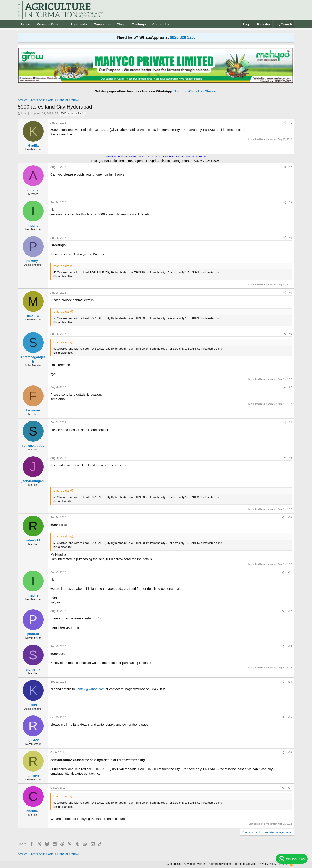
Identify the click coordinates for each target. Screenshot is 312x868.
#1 (290, 123)
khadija (26, 113)
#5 (290, 293)
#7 (290, 387)
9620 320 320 (182, 37)
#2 (290, 167)
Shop (121, 24)
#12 (290, 611)
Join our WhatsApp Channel (196, 91)
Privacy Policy (267, 864)
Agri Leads (79, 24)
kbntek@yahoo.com (90, 689)
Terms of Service (245, 864)
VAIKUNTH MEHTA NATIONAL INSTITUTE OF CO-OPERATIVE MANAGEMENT (156, 156)
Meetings (139, 24)
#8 (290, 423)
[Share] (285, 123)
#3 (290, 202)
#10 (290, 517)
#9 (290, 458)
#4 (290, 238)
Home (26, 24)
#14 (290, 682)
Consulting (102, 24)
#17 (290, 788)
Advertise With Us (195, 864)
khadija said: (61, 266)
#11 (290, 572)
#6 (290, 334)
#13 (290, 646)
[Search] (284, 24)
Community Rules (220, 864)
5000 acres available (72, 114)
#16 (290, 753)
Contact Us (161, 24)
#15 (290, 717)
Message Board (49, 24)
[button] (64, 24)
